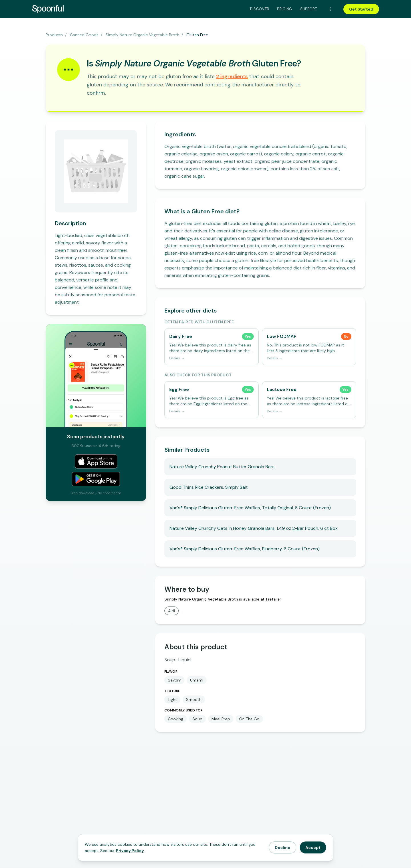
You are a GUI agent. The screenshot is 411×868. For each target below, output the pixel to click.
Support (309, 9)
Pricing (285, 9)
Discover (260, 9)
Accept (313, 847)
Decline (283, 847)
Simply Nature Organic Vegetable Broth (142, 35)
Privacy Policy (130, 851)
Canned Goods (84, 35)
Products (54, 35)
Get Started (361, 9)
